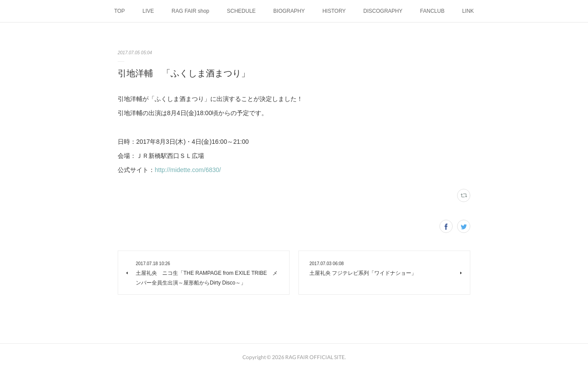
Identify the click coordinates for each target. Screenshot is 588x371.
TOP (119, 11)
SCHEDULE (241, 11)
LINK (468, 11)
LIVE (148, 11)
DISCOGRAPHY (383, 11)
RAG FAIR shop (190, 11)
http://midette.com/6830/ (188, 170)
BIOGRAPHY (289, 11)
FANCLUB (432, 11)
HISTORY (334, 11)
